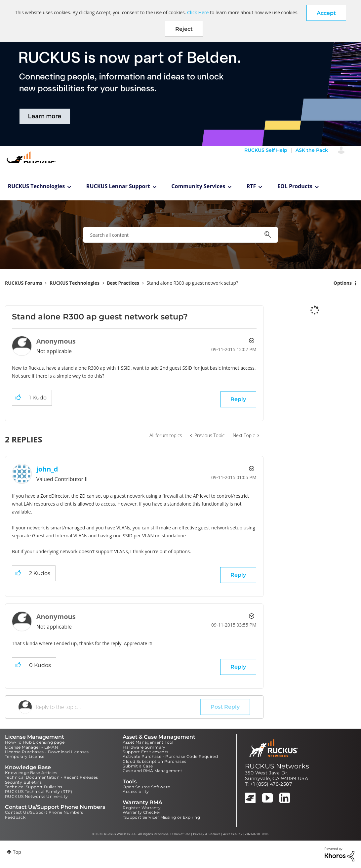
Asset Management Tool (148, 742)
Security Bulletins (23, 782)
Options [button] (343, 283)
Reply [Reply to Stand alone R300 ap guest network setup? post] (238, 399)
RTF (251, 186)
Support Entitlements (145, 752)
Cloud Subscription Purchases (154, 761)
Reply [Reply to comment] (238, 575)
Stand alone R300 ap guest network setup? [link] (192, 283)
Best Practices (123, 283)
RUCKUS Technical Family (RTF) (39, 791)
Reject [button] (184, 29)
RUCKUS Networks (277, 766)
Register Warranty (142, 808)
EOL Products (295, 186)
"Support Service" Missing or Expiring (161, 817)
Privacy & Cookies (207, 834)
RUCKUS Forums (24, 283)
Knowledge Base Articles (31, 773)
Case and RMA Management (152, 771)
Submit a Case (138, 766)
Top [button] (17, 852)
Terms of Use (180, 834)
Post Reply (225, 707)
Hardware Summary (144, 747)
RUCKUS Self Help (266, 150)
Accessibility (136, 791)
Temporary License (25, 756)
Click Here (198, 12)
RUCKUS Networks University (36, 796)
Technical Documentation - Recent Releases (51, 777)
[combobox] (180, 235)
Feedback (15, 817)
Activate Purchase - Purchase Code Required (170, 756)
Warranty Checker (141, 812)
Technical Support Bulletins (34, 787)
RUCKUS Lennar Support (118, 186)
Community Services (198, 186)
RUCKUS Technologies (37, 186)
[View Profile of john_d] (47, 469)
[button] (326, 13)
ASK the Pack (312, 150)
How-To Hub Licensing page (35, 742)
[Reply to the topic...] (118, 707)
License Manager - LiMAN (32, 747)
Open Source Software (146, 787)
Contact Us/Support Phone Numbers (44, 812)
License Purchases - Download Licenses (47, 752)
